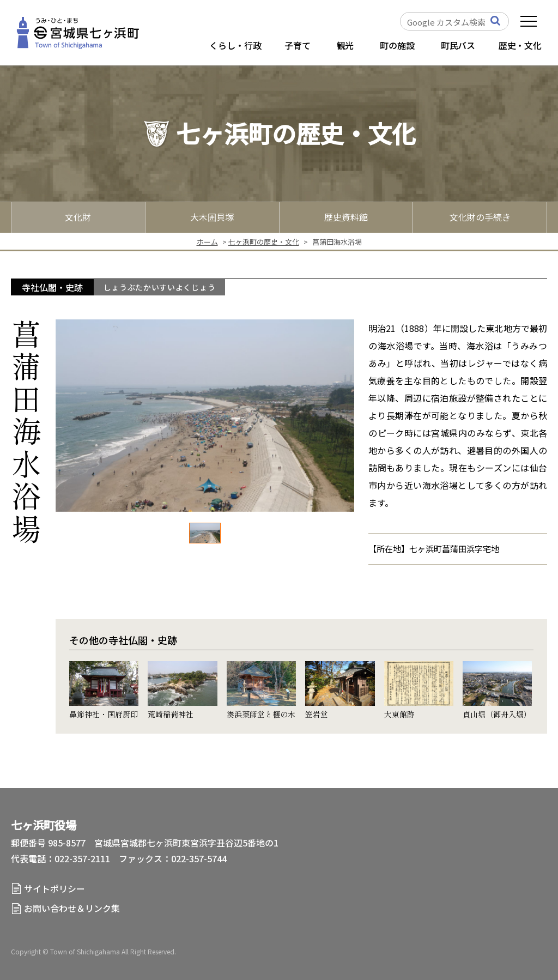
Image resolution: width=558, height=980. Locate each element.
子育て (298, 45)
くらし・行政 (235, 45)
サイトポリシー (54, 888)
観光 (345, 45)
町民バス (458, 45)
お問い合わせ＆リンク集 (72, 908)
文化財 (78, 217)
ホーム (207, 242)
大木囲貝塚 (212, 217)
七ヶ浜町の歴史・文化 (264, 242)
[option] (205, 416)
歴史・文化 (520, 45)
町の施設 (397, 45)
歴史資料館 (346, 217)
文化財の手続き (480, 217)
